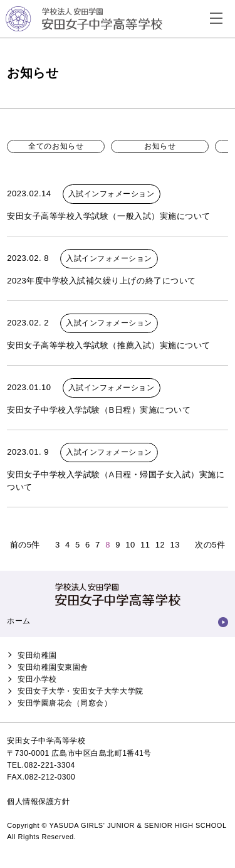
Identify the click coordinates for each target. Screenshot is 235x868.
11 (145, 545)
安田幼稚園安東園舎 (53, 667)
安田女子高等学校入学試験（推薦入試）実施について (108, 345)
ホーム (19, 621)
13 (175, 545)
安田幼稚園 (37, 655)
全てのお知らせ (56, 146)
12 (160, 545)
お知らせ (160, 146)
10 (130, 545)
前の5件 (25, 545)
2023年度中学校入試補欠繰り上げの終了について (101, 281)
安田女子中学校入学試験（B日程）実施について (99, 410)
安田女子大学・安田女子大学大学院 (80, 691)
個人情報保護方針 (38, 802)
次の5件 (210, 545)
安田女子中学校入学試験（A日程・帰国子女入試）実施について (116, 481)
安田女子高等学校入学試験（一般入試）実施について (108, 216)
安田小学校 (37, 679)
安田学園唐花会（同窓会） (65, 703)
